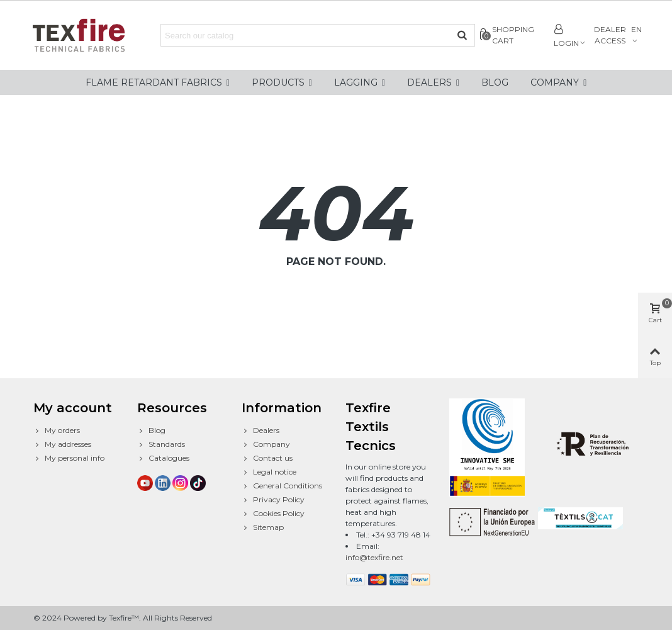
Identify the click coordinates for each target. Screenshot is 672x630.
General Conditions (282, 486)
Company (266, 444)
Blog (151, 430)
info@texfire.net (374, 557)
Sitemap (263, 527)
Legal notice (269, 472)
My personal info (69, 458)
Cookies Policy (273, 514)
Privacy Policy (273, 500)
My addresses (62, 444)
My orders (57, 430)
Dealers (260, 430)
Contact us (267, 458)
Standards (161, 444)
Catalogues (163, 458)
